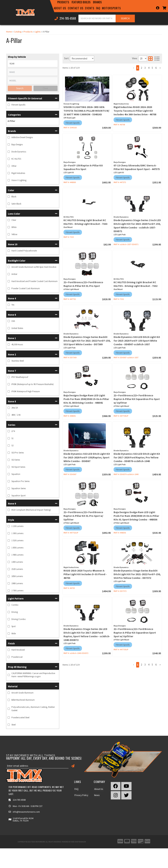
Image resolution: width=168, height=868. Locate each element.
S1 (12, 438)
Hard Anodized (18, 650)
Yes (13, 305)
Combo (15, 605)
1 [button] (138, 68)
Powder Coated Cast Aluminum (26, 288)
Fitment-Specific (18, 105)
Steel (14, 725)
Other (14, 166)
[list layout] (157, 59)
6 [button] (156, 68)
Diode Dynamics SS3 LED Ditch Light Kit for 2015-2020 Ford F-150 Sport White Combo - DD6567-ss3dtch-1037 (137, 341)
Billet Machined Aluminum (23, 700)
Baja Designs (17, 145)
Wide (14, 633)
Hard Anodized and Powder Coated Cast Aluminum (34, 281)
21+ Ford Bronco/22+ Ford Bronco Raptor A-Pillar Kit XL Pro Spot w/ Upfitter (83, 516)
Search (20, 88)
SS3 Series (16, 460)
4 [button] (149, 68)
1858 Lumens (17, 576)
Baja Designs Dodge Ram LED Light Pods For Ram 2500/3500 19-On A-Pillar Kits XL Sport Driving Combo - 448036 (136, 516)
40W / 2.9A (16, 415)
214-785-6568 (19, 800)
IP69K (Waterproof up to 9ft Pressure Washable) (33, 384)
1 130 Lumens (17, 526)
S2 (12, 445)
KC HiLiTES (16, 159)
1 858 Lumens (17, 548)
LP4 (13, 431)
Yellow (14, 234)
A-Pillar (11, 121)
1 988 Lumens (17, 555)
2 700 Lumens (17, 591)
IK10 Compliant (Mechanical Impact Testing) (31, 510)
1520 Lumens (17, 569)
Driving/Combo (19, 619)
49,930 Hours (17, 344)
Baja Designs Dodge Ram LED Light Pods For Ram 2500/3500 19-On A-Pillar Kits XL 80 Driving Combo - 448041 (86, 399)
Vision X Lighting (19, 180)
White (14, 227)
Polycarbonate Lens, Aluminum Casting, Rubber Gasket (33, 709)
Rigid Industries (18, 173)
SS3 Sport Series (18, 467)
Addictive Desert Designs (22, 137)
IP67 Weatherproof (20, 377)
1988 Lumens (17, 583)
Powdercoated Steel (20, 718)
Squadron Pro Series (20, 481)
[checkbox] (9, 105)
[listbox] (33, 64)
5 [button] (152, 68)
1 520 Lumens (17, 540)
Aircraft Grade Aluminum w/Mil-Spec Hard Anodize (34, 267)
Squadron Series (19, 488)
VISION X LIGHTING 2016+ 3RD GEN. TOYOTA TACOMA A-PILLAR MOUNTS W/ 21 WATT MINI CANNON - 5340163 (86, 111)
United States (17, 328)
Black (14, 197)
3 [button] (145, 68)
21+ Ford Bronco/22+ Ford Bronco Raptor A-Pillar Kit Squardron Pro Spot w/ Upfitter (137, 399)
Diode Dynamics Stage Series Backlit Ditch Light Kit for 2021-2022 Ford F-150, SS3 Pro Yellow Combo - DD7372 (137, 574)
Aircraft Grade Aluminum (22, 693)
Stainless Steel (18, 361)
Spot (14, 626)
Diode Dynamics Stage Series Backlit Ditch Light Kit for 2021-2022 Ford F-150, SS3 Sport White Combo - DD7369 (87, 341)
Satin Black (16, 204)
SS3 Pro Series (18, 453)
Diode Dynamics (19, 152)
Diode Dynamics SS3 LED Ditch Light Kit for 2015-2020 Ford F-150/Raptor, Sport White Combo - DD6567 (87, 457)
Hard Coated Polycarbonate (24, 251)
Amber (14, 274)
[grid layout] (150, 59)
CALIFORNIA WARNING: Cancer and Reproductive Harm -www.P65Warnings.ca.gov (33, 675)
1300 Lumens (17, 562)
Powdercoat (17, 657)
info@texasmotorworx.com (26, 812)
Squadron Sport (18, 496)
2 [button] (141, 68)
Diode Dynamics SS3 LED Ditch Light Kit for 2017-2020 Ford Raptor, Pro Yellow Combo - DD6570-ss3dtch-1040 (137, 457)
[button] (33, 98)
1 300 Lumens (17, 533)
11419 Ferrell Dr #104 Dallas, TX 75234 (23, 819)
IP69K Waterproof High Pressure (26, 391)
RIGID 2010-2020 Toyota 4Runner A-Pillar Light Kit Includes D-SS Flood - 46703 (85, 574)
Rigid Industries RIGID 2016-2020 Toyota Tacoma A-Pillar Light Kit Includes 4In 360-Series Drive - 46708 (135, 111)
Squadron (16, 474)
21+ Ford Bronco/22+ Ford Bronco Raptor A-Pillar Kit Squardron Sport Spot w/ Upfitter (135, 633)
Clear (45, 88)
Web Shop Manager (78, 842)
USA (13, 321)
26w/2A (15, 408)
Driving (15, 612)
